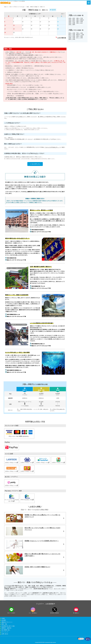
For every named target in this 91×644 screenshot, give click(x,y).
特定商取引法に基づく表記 (8, 626)
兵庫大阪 (72, 38)
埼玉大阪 (72, 33)
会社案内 (4, 620)
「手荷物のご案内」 (27, 55)
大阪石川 (72, 21)
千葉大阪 (79, 33)
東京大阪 (72, 35)
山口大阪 (79, 38)
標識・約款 (4, 624)
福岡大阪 (72, 39)
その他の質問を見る (35, 164)
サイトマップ (5, 632)
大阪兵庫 (72, 23)
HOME (3, 618)
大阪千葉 (79, 18)
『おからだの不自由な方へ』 (52, 147)
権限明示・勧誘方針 (7, 628)
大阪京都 (79, 21)
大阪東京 (72, 20)
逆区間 (53, 10)
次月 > (63, 14)
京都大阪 (79, 36)
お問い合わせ (5, 634)
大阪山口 (79, 23)
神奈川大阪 (80, 35)
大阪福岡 (72, 24)
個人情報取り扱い (6, 630)
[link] (81, 639)
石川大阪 (72, 36)
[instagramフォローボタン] (33, 610)
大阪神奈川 (80, 20)
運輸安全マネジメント (7, 622)
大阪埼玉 (72, 18)
